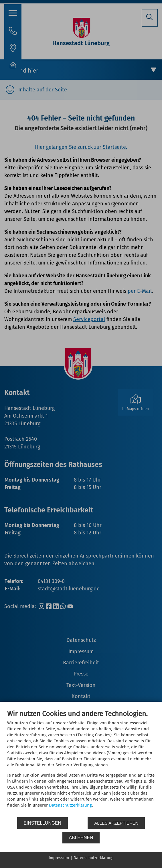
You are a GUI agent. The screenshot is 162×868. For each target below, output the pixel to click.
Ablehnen (81, 838)
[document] (81, 763)
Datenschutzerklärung (70, 805)
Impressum (59, 858)
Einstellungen (43, 823)
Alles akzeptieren (116, 823)
